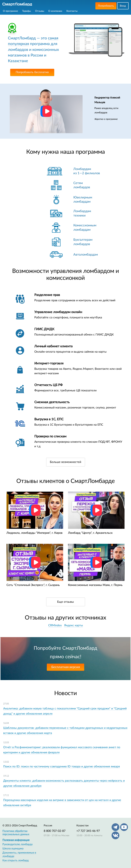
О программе (10, 11)
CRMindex (55, 625)
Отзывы (40, 11)
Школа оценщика (13, 848)
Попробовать (106, 6)
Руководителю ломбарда (17, 844)
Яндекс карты (74, 625)
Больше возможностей (65, 462)
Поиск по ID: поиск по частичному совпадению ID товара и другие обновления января (62, 767)
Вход (123, 6)
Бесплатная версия (66, 667)
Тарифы (27, 11)
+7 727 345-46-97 (88, 831)
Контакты (72, 11)
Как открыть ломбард (16, 860)
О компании (55, 11)
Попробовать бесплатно (32, 72)
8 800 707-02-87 (55, 831)
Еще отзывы (65, 602)
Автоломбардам (86, 255)
